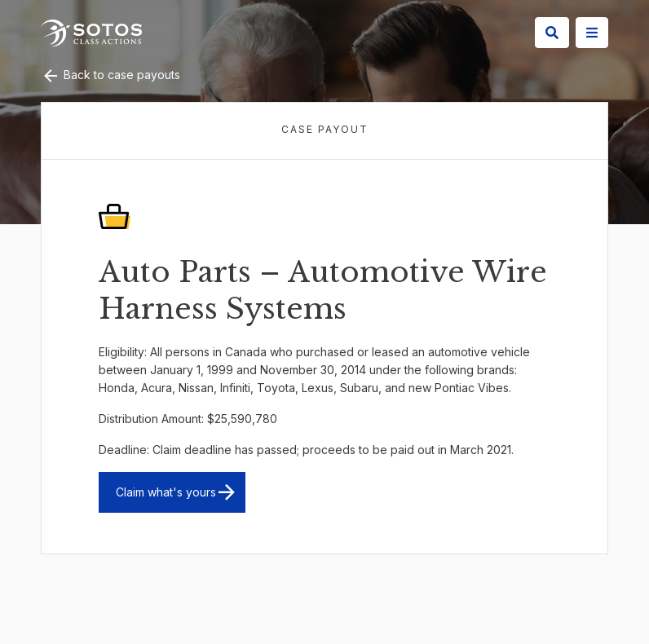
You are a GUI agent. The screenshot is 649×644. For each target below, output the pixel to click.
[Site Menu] (592, 33)
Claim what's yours (166, 492)
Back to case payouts (110, 75)
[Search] (552, 33)
